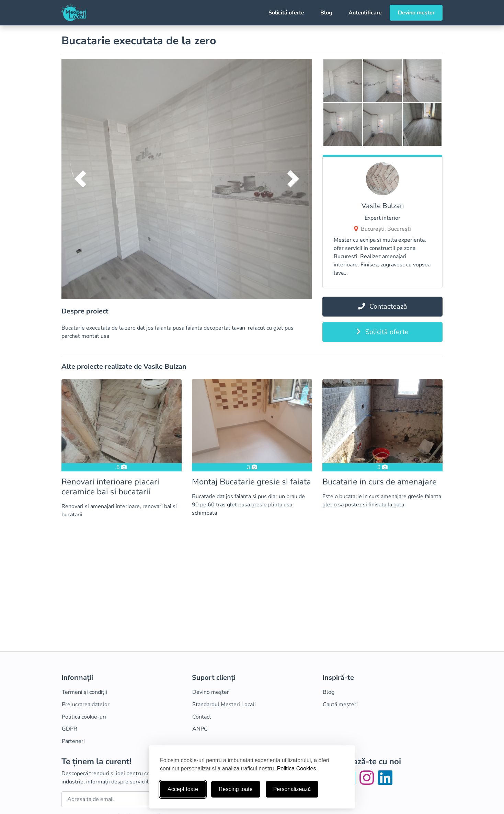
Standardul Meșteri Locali (224, 704)
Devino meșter (416, 13)
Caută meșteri (340, 704)
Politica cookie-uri (84, 717)
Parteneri (73, 741)
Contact (202, 717)
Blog (326, 13)
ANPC (200, 729)
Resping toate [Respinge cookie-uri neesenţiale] (236, 789)
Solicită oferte (286, 13)
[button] (80, 179)
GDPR (70, 729)
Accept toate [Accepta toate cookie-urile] (183, 789)
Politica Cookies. (297, 769)
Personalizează (292, 789)
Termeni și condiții (84, 692)
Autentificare (365, 13)
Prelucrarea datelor (86, 704)
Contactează (383, 306)
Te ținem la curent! (96, 762)
